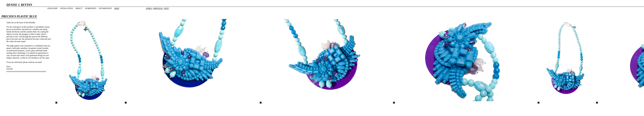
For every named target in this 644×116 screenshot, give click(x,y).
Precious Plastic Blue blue (67, 103)
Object (79, 8)
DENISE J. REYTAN (19, 5)
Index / (149, 8)
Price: (9, 67)
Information (105, 8)
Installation (66, 8)
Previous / (158, 8)
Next (166, 8)
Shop (117, 8)
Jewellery (52, 8)
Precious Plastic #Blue (270, 103)
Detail (128, 103)
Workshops (91, 8)
